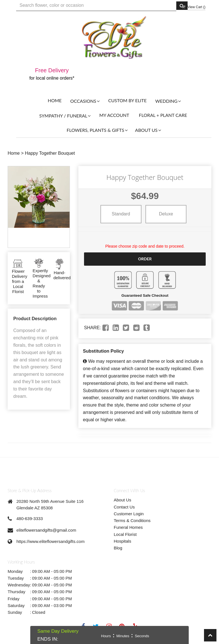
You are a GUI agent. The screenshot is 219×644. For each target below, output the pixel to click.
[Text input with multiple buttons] (96, 6)
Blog (118, 548)
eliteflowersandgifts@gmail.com (46, 530)
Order (145, 259)
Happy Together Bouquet (50, 153)
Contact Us (124, 507)
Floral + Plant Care (163, 115)
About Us (123, 500)
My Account (114, 115)
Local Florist (125, 534)
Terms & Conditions (132, 520)
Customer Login (129, 514)
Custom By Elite (127, 100)
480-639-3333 (30, 519)
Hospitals (123, 541)
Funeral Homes (128, 527)
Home (55, 100)
